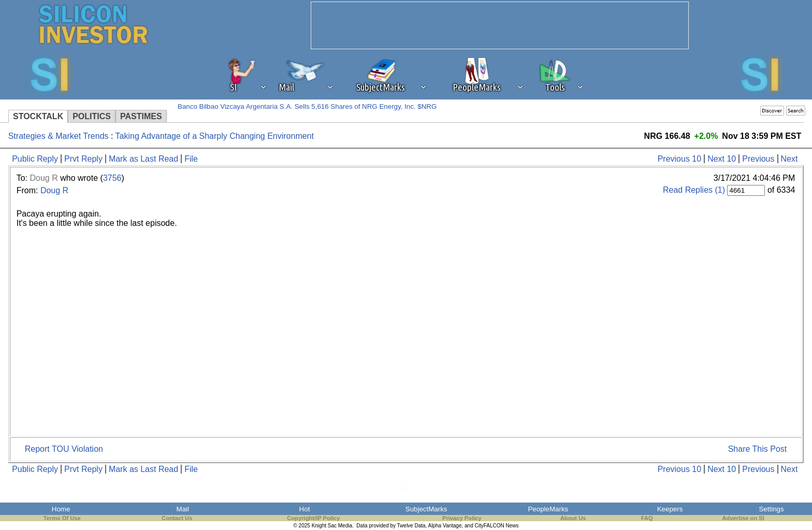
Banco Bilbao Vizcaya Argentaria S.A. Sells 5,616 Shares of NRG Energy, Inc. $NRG (307, 106)
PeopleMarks (548, 509)
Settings (771, 509)
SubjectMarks (426, 509)
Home (61, 509)
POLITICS (92, 116)
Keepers (670, 509)
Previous (758, 159)
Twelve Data (411, 526)
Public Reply (35, 159)
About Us (573, 518)
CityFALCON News (497, 526)
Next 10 (722, 159)
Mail (183, 509)
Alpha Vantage (445, 526)
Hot (305, 509)
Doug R (44, 178)
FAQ (647, 518)
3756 (112, 178)
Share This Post (758, 449)
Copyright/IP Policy (313, 518)
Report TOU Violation (64, 449)
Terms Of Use (62, 518)
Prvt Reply (83, 159)
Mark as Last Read (143, 159)
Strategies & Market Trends (59, 136)
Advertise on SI (743, 518)
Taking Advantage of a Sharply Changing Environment (215, 136)
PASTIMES (141, 116)
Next (789, 159)
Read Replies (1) (694, 190)
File (191, 159)
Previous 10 (680, 159)
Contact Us (177, 518)
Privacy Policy (462, 518)
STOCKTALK (38, 116)
